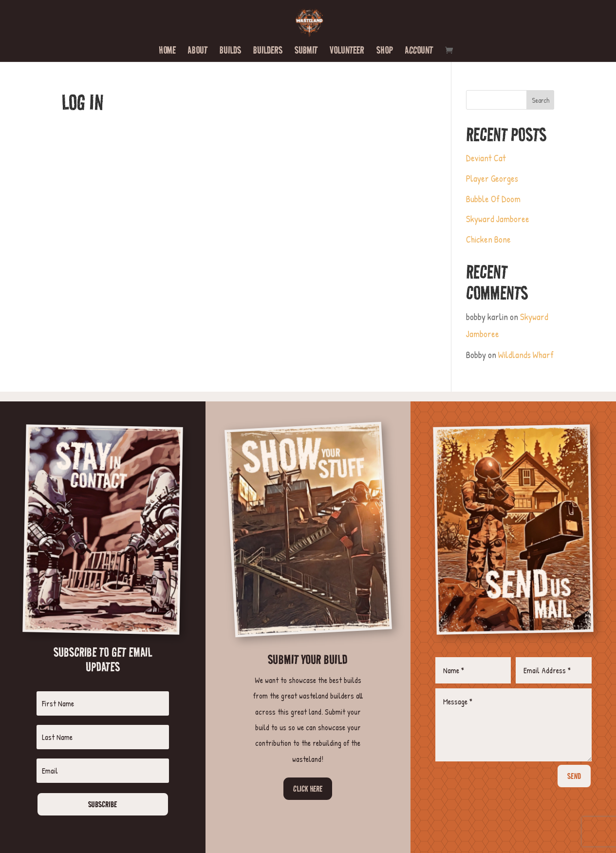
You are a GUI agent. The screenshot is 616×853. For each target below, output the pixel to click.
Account (419, 52)
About (198, 52)
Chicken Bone (488, 239)
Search (541, 100)
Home (167, 52)
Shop (385, 52)
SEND (574, 776)
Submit (306, 52)
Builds (230, 52)
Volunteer (347, 52)
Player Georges (492, 178)
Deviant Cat (486, 158)
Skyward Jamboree (498, 219)
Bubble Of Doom (493, 199)
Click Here (308, 789)
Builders (268, 52)
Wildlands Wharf (526, 355)
